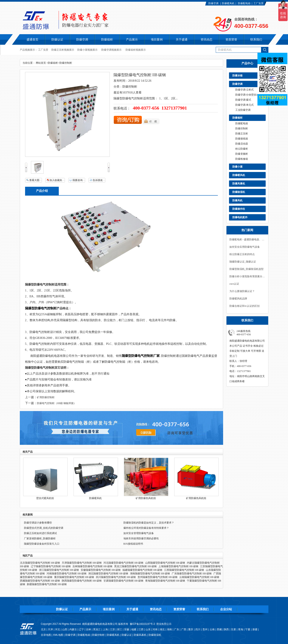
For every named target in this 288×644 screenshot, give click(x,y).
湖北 (162, 629)
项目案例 (109, 609)
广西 (184, 629)
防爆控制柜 (242, 129)
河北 (58, 629)
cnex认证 (234, 284)
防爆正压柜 (242, 134)
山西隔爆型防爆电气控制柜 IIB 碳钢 (165, 563)
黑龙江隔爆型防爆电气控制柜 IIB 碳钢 (135, 566)
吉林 (88, 629)
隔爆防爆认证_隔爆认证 (243, 262)
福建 (134, 629)
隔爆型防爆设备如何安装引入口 (42, 544)
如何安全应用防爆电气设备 (245, 247)
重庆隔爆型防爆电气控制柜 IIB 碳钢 (74, 577)
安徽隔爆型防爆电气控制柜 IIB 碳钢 (101, 570)
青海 (241, 629)
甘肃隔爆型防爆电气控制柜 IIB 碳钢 (123, 581)
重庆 (191, 629)
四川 (198, 629)
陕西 (226, 629)
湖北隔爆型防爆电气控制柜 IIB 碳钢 (108, 574)
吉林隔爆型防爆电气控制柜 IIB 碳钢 (92, 566)
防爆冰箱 (237, 76)
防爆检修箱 (242, 159)
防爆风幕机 (239, 184)
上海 (105, 629)
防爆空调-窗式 (243, 100)
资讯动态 (156, 609)
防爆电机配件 (240, 217)
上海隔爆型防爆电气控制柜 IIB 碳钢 (178, 566)
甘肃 (233, 629)
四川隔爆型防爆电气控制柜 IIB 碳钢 (116, 577)
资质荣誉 (179, 609)
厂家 (157, 356)
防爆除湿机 (239, 192)
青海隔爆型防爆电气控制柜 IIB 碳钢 (165, 581)
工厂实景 (259, 3)
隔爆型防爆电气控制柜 (41, 308)
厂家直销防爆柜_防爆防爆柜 (40, 538)
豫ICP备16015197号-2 (142, 624)
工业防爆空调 (243, 110)
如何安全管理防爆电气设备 (139, 533)
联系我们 (203, 609)
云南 (212, 629)
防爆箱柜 (237, 118)
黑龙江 (97, 629)
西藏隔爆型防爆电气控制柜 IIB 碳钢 (40, 581)
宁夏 (248, 629)
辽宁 (81, 629)
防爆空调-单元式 (245, 105)
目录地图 (46, 635)
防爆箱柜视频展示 (136, 50)
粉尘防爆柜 (242, 149)
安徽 (127, 629)
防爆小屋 (237, 167)
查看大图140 (32, 181)
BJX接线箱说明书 (133, 544)
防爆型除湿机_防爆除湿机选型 (246, 269)
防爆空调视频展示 (111, 50)
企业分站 (226, 609)
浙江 (119, 629)
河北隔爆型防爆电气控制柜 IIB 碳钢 (123, 563)
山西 (65, 629)
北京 (43, 629)
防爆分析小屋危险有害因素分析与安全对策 (247, 276)
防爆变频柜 (242, 154)
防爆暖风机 (228, 3)
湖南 (169, 629)
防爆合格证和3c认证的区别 (244, 306)
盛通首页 (32, 39)
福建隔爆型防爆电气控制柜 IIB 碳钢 (142, 570)
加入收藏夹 (56, 180)
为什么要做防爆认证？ (242, 291)
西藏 (219, 629)
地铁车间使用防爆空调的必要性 (141, 538)
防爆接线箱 (242, 139)
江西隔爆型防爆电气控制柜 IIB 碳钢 (184, 570)
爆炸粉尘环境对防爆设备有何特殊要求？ (146, 528)
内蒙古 (73, 629)
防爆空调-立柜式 (245, 90)
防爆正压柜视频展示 (63, 50)
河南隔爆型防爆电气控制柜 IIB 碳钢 (67, 574)
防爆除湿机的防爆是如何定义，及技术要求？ (149, 523)
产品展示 (85, 609)
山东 (148, 629)
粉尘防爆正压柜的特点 (242, 254)
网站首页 (41, 63)
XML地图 (58, 635)
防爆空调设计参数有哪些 (38, 523)
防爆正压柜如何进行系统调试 (40, 533)
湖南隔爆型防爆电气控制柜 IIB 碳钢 (150, 574)
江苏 (113, 629)
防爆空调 (213, 3)
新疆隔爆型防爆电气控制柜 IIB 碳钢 (47, 584)
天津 (50, 629)
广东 (177, 629)
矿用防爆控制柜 (46, 397)
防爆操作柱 (239, 209)
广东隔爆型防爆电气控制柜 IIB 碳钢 (192, 574)
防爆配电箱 (244, 3)
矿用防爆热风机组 (146, 498)
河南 (155, 629)
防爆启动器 (242, 144)
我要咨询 (78, 180)
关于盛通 (132, 609)
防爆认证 (57, 39)
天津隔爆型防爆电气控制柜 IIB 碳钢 (82, 563)
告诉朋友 (98, 180)
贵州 (205, 629)
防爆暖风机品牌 (238, 299)
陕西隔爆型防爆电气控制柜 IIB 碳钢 (82, 581)
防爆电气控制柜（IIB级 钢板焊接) (56, 403)
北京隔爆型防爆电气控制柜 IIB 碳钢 (40, 563)
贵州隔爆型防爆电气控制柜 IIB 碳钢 (158, 577)
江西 (141, 629)
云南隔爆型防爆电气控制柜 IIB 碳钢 (199, 577)
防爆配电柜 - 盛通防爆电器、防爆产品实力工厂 (247, 239)
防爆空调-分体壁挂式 (247, 95)
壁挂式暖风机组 (45, 498)
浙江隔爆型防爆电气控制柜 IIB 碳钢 (59, 570)
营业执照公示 (164, 624)
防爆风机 (237, 200)
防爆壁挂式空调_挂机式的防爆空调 (44, 528)
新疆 (255, 629)
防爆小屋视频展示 (87, 50)
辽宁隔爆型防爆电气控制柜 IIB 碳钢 (51, 566)
